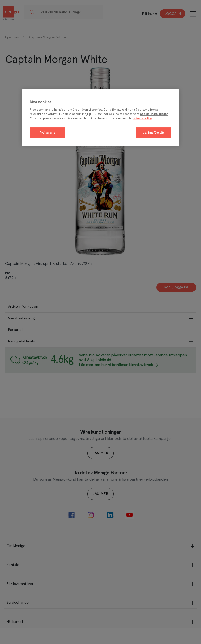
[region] (100, 117)
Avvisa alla (48, 133)
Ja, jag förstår (153, 133)
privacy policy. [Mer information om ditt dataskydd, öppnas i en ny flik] (143, 119)
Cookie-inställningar (154, 114)
